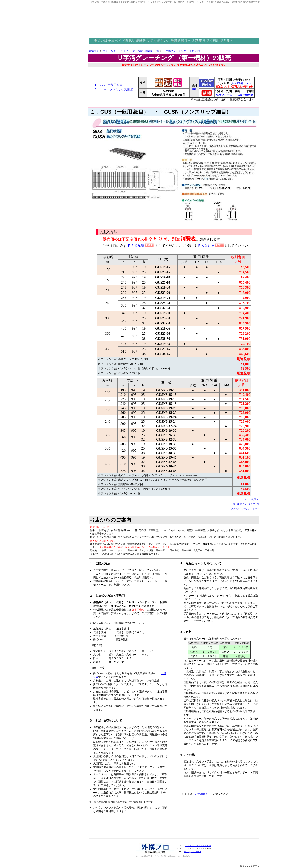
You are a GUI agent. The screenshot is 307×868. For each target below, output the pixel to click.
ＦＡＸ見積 (141, 246)
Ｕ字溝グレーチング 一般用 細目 (182, 51)
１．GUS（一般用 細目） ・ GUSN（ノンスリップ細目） (161, 112)
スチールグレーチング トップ (245, 509)
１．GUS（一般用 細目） (110, 85)
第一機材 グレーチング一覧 (246, 504)
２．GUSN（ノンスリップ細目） (114, 89)
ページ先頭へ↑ (252, 499)
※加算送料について (242, 83)
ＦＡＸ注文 (211, 246)
